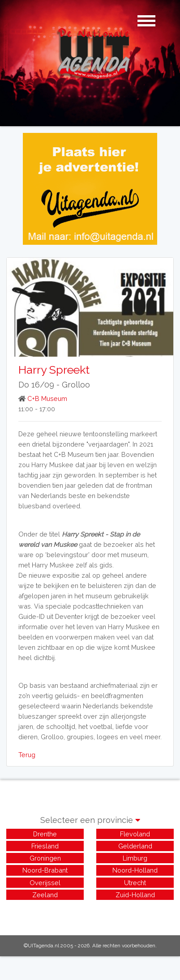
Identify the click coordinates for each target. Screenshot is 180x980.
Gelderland (135, 846)
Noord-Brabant (45, 870)
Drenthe (45, 834)
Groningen (45, 858)
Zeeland (45, 895)
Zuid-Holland (135, 895)
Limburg (135, 858)
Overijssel (45, 883)
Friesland (45, 846)
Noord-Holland (135, 870)
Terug (27, 755)
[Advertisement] (90, 913)
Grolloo (76, 385)
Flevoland (135, 834)
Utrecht (135, 883)
